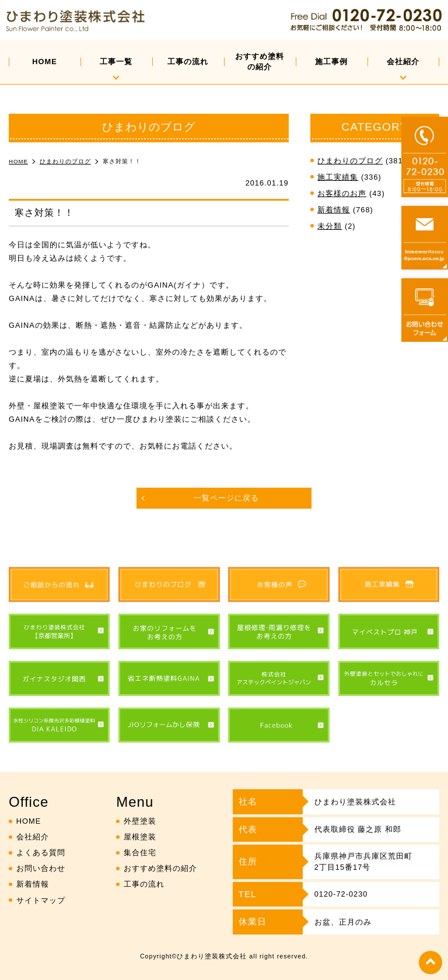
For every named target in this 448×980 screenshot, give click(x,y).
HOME (44, 62)
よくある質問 (41, 853)
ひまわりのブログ (350, 161)
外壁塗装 (140, 821)
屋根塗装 (140, 837)
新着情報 (334, 210)
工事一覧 (116, 62)
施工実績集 (338, 177)
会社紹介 (403, 62)
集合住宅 (140, 853)
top (430, 963)
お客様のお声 (342, 193)
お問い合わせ (41, 868)
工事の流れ (188, 62)
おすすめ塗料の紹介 (260, 62)
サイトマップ (41, 900)
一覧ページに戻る (226, 498)
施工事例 (331, 62)
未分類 (330, 226)
